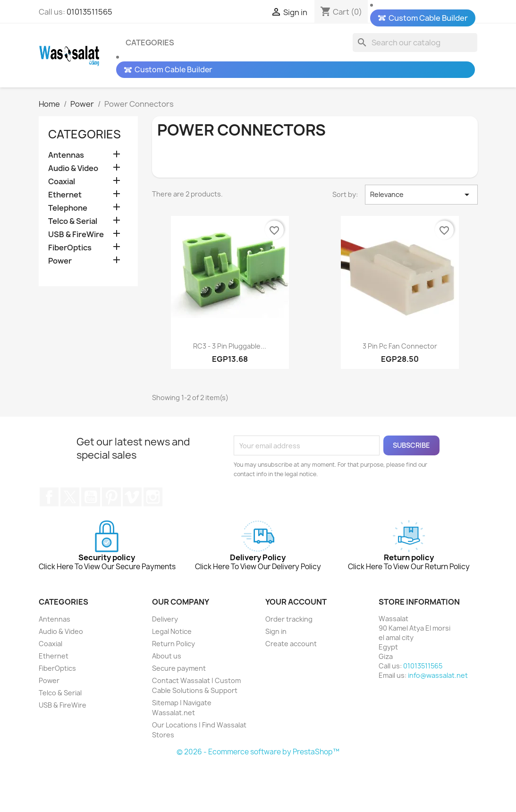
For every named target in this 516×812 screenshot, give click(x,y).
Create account (291, 691)
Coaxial (62, 182)
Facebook (49, 545)
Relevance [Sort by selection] (421, 242)
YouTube (91, 545)
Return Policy (173, 691)
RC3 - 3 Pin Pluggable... (230, 394)
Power (60, 261)
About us (167, 704)
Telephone (68, 209)
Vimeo (132, 545)
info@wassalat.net (438, 723)
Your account (296, 650)
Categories (150, 43)
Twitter (70, 545)
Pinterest (111, 545)
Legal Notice (172, 679)
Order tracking (289, 667)
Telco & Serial (73, 222)
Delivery (165, 667)
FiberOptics (70, 248)
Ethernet (65, 195)
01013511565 (89, 12)
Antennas (66, 156)
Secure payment (179, 716)
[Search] (415, 43)
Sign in (276, 679)
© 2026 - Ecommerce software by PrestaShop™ (258, 799)
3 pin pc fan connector (400, 394)
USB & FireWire (76, 235)
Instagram (153, 545)
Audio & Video (73, 169)
